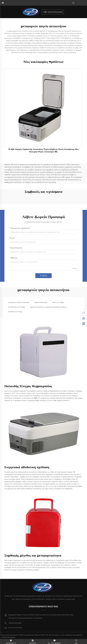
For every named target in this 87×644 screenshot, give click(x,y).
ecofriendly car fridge (17, 307)
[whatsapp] (84, 318)
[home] (31, 12)
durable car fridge (15, 312)
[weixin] (84, 324)
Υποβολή (43, 276)
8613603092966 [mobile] (13, 623)
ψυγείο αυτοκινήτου (41, 302)
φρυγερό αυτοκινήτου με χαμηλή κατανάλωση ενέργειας (48, 307)
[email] (15, 628)
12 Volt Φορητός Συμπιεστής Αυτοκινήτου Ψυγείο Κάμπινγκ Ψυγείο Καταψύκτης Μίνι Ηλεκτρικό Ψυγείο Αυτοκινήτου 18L (43, 150)
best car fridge (58, 302)
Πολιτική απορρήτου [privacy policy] (8, 637)
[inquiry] (84, 313)
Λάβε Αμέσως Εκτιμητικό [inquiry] (53, 12)
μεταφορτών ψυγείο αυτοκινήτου (19, 302)
